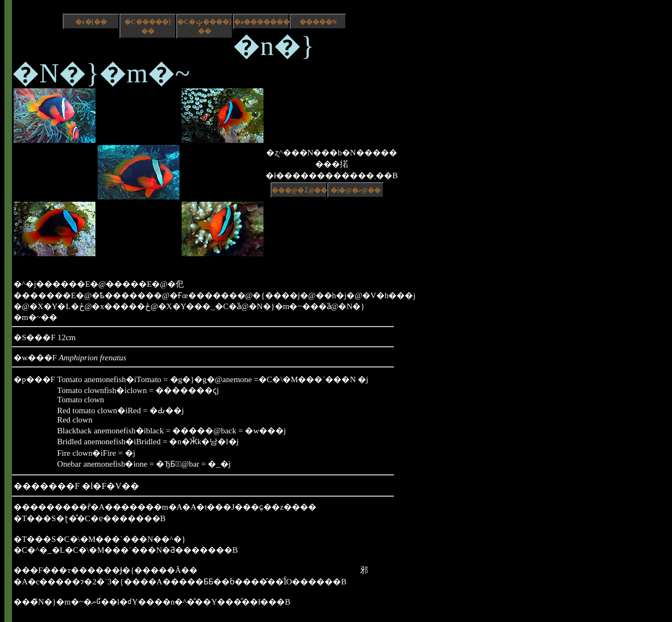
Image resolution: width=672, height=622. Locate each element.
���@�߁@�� (299, 190)
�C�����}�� (148, 26)
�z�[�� (91, 22)
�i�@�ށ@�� (356, 190)
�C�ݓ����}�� (204, 26)
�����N (318, 22)
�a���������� (262, 22)
